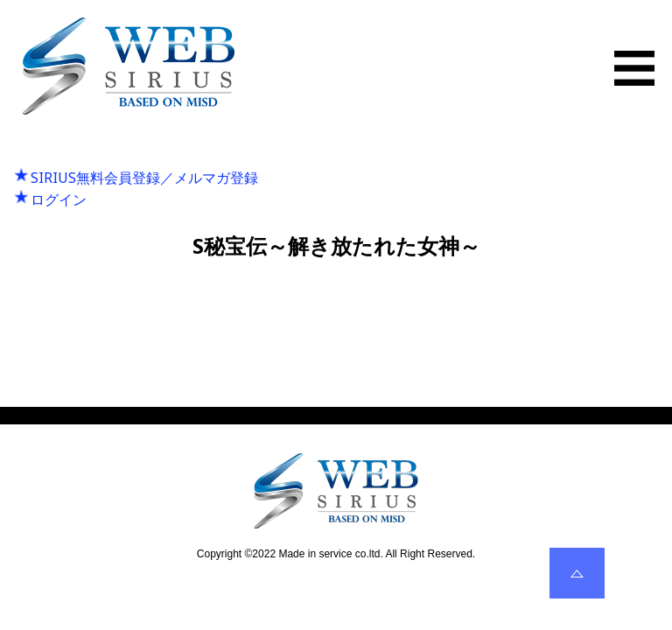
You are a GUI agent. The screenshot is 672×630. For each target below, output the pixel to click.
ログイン (59, 199)
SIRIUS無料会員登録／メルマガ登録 (144, 178)
